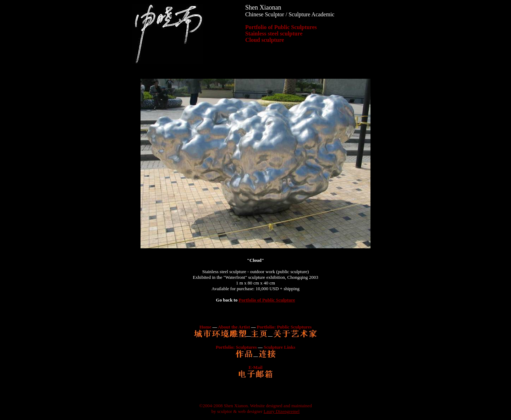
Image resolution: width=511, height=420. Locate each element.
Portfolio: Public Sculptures (284, 327)
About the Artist (234, 327)
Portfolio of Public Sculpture (267, 300)
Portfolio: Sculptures (236, 347)
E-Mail (256, 367)
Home (205, 327)
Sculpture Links (279, 347)
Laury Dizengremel (282, 411)
